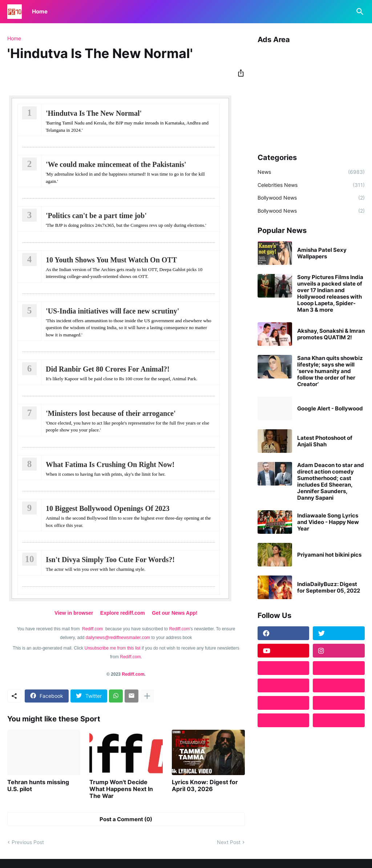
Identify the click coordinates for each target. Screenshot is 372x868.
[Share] (239, 73)
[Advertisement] (311, 96)
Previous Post (28, 842)
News (311, 172)
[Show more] (147, 696)
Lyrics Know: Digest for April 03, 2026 (205, 786)
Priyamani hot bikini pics (329, 555)
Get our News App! (175, 613)
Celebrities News (311, 185)
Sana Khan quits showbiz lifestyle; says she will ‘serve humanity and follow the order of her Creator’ (330, 371)
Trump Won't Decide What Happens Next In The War (121, 789)
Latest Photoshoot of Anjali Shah (325, 441)
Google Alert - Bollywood (330, 409)
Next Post (229, 842)
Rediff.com (93, 629)
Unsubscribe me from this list (113, 648)
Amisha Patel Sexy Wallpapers (322, 253)
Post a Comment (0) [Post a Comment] (126, 819)
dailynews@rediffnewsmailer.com (118, 638)
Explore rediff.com (123, 613)
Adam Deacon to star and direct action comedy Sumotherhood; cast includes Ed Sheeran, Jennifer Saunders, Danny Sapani (331, 482)
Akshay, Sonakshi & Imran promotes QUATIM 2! (331, 334)
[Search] (359, 12)
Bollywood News (311, 198)
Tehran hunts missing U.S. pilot (38, 786)
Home (40, 11)
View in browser (74, 613)
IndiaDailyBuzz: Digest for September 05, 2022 (329, 587)
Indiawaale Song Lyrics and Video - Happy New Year (328, 522)
